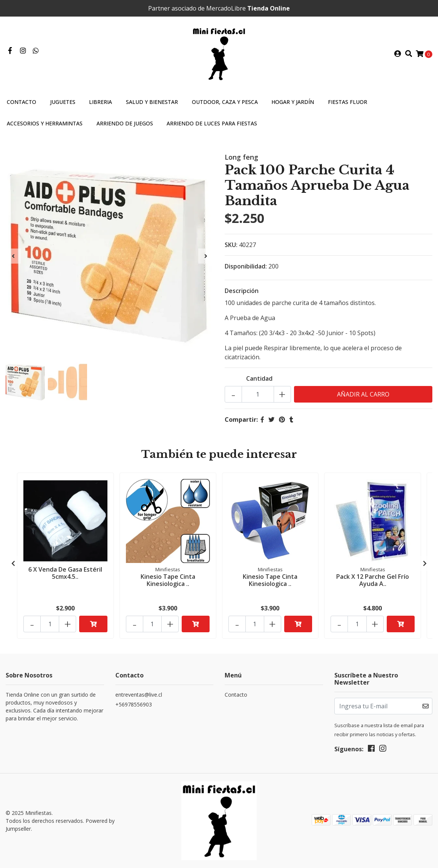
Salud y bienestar (152, 102)
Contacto (21, 102)
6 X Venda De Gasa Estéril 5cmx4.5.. (65, 573)
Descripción (242, 291)
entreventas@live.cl (139, 695)
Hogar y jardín (293, 102)
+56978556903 (134, 704)
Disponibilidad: (246, 266)
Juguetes (63, 102)
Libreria (100, 102)
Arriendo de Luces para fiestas (212, 123)
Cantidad (259, 378)
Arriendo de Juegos (125, 123)
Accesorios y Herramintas (45, 123)
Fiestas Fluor (348, 102)
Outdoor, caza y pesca (225, 102)
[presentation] (13, 256)
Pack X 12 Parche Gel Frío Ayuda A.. (373, 580)
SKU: (231, 245)
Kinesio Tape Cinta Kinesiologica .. (168, 580)
